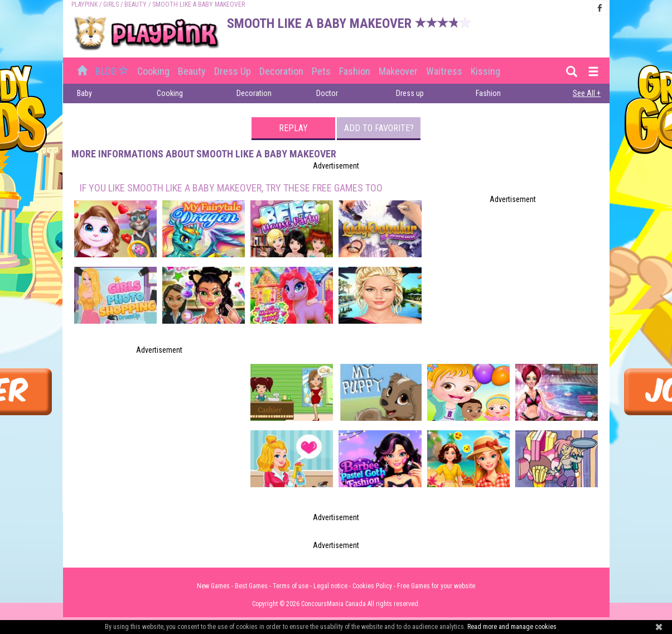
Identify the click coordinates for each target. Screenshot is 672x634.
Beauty (136, 4)
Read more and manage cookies (512, 627)
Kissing (485, 71)
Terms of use (291, 586)
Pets (321, 71)
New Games (213, 586)
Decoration (281, 71)
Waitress (444, 71)
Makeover (398, 71)
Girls (111, 4)
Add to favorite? (379, 128)
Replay (293, 128)
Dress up (233, 71)
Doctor (327, 93)
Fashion (355, 71)
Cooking (153, 71)
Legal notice (330, 586)
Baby (84, 93)
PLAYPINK (84, 4)
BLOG (113, 71)
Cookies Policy (372, 586)
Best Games (251, 586)
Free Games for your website (436, 586)
